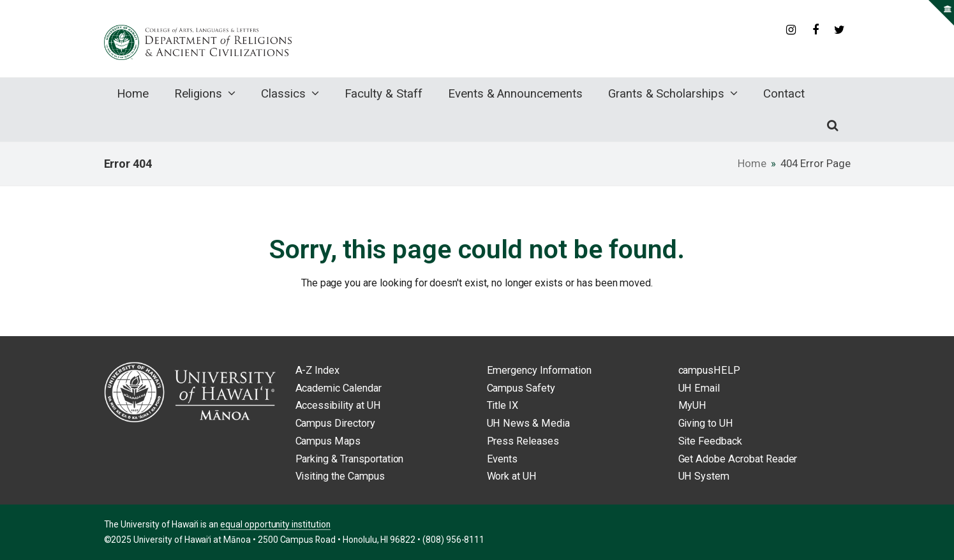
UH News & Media (528, 423)
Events (503, 459)
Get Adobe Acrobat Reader (738, 459)
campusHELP (710, 370)
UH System (704, 476)
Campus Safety (521, 388)
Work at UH (512, 476)
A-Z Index (318, 370)
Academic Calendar (339, 388)
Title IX (503, 405)
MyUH (693, 405)
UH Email (699, 388)
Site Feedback (710, 441)
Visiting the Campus (340, 476)
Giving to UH (706, 423)
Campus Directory (335, 423)
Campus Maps (328, 441)
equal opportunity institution (275, 524)
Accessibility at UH (338, 405)
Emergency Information (539, 370)
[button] (832, 126)
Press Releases (523, 441)
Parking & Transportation (350, 459)
